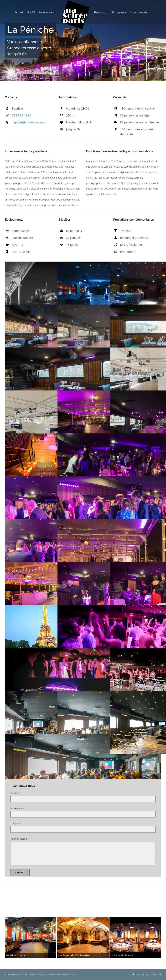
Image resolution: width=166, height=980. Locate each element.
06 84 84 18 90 (21, 115)
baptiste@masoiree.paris (29, 122)
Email (157, 974)
